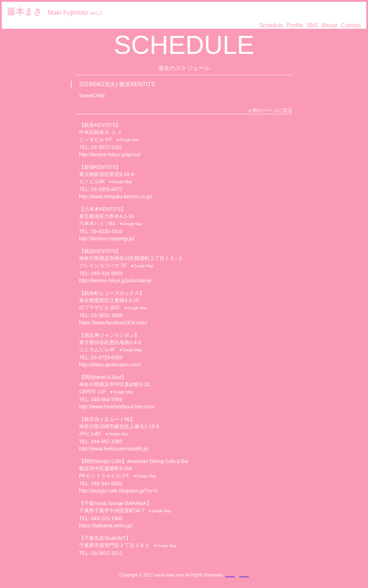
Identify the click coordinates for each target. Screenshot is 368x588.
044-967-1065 (107, 441)
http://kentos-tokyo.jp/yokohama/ (115, 281)
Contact (351, 25)
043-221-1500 (107, 518)
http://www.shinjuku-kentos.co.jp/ (116, 196)
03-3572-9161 (107, 147)
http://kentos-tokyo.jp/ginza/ (110, 154)
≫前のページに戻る (270, 110)
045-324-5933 (107, 273)
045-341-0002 (107, 483)
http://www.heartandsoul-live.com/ (117, 407)
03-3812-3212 (107, 553)
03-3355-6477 (107, 189)
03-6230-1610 (107, 231)
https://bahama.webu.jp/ (106, 526)
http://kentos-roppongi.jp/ (107, 239)
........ (230, 575)
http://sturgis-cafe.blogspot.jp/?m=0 (118, 491)
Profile (295, 25)
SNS (312, 25)
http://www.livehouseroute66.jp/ (114, 449)
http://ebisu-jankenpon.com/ (110, 365)
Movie (330, 25)
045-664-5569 (107, 399)
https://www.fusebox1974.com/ (113, 323)
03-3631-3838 (107, 315)
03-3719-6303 (107, 357)
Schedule (271, 25)
